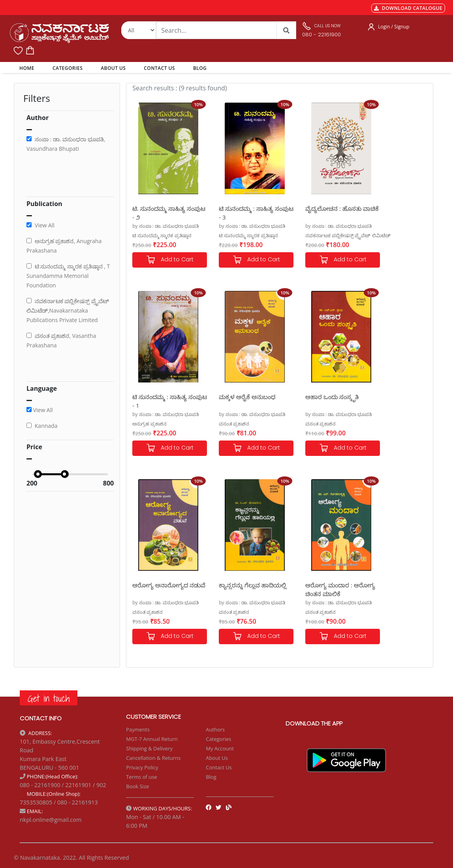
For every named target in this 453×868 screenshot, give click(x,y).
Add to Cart (165, 260)
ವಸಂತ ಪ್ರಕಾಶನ (148, 424)
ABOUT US (113, 68)
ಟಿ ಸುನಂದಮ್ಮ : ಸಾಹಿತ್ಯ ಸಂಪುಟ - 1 (389, 213)
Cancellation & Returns (153, 758)
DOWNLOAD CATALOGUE (408, 8)
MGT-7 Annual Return (152, 739)
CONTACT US (159, 68)
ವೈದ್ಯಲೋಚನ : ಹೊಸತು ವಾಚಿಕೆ (314, 213)
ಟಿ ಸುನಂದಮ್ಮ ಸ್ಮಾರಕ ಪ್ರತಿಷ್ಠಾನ (162, 235)
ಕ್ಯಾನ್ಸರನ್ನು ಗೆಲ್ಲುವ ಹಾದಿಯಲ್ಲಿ (383, 401)
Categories (218, 739)
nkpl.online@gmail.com (51, 820)
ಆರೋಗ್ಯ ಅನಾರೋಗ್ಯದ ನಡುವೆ (313, 401)
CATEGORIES (68, 68)
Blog (211, 777)
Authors (215, 729)
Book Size (137, 786)
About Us (217, 758)
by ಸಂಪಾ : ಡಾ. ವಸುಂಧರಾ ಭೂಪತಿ (165, 226)
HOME (28, 68)
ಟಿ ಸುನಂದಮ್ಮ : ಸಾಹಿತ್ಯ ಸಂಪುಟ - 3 (236, 213)
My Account (220, 748)
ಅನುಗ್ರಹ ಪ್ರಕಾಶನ (379, 235)
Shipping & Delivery (149, 748)
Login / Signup (394, 27)
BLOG (200, 68)
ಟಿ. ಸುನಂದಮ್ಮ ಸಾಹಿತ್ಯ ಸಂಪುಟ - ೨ (159, 213)
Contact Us (219, 767)
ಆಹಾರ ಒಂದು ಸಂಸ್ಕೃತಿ (236, 397)
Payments (138, 729)
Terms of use (141, 777)
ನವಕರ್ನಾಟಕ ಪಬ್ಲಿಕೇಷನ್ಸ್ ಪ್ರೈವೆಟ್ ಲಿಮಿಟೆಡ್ (328, 235)
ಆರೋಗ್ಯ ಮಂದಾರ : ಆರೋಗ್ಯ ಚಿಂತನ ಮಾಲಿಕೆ (161, 589)
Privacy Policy (142, 767)
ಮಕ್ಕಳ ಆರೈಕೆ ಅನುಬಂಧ (161, 397)
